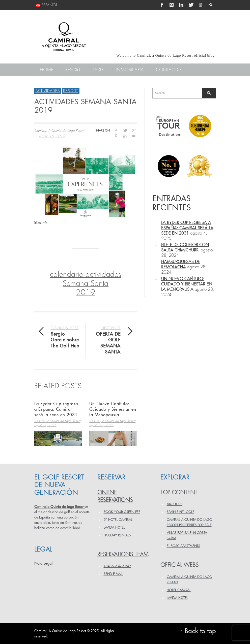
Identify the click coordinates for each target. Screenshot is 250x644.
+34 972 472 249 (117, 566)
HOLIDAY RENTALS (117, 535)
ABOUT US (175, 504)
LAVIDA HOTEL (114, 527)
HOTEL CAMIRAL (179, 590)
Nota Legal (43, 563)
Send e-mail (113, 574)
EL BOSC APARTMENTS (183, 546)
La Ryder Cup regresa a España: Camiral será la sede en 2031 (56, 409)
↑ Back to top (197, 631)
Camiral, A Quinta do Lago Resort (59, 131)
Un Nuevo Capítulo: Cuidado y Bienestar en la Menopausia (113, 409)
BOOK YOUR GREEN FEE (122, 512)
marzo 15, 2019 (52, 136)
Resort (71, 90)
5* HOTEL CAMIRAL (118, 520)
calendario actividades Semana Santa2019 (86, 283)
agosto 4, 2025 (45, 425)
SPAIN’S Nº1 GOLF (180, 512)
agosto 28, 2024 (101, 425)
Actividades (48, 90)
